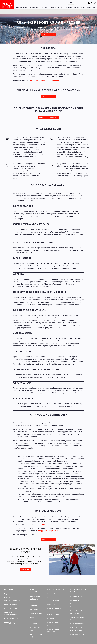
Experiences (68, 7)
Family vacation (91, 7)
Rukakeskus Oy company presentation (45, 81)
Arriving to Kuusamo (21, 7)
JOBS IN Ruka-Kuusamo (48, 117)
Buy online (9, 589)
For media (34, 624)
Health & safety (36, 613)
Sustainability (35, 609)
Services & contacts (56, 589)
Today (71, 3)
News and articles (77, 607)
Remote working (54, 604)
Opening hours (53, 594)
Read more (25, 570)
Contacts (51, 619)
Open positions (48, 34)
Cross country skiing (56, 7)
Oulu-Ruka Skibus (11, 608)
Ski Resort (45, 7)
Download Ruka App (78, 634)
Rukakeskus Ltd (76, 596)
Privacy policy (10, 623)
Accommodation (34, 7)
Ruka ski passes (10, 604)
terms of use (45, 524)
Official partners (54, 615)
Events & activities (79, 7)
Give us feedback (77, 624)
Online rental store (12, 619)
